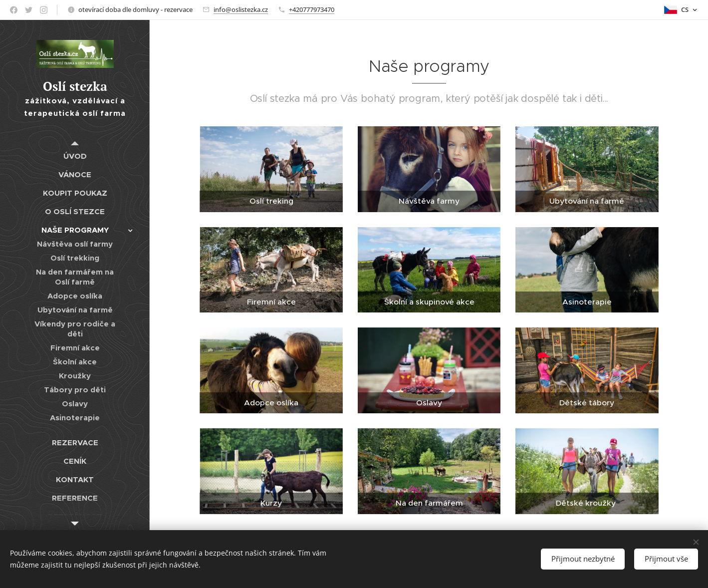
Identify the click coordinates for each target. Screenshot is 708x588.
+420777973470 (312, 9)
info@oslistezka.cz (241, 9)
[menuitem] (75, 156)
